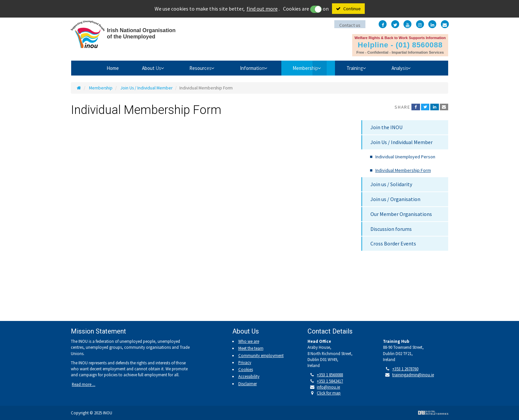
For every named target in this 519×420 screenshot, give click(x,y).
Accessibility (249, 376)
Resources (194, 68)
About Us (140, 68)
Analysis (414, 68)
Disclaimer (248, 384)
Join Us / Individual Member (146, 88)
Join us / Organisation (395, 199)
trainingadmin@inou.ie (413, 375)
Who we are (249, 341)
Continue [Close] (352, 9)
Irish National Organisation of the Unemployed (132, 36)
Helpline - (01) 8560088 (400, 44)
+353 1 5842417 (330, 381)
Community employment (261, 355)
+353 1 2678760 (405, 369)
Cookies (246, 369)
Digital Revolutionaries (433, 413)
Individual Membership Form (403, 170)
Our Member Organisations (401, 214)
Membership (309, 68)
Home (97, 68)
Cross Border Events (393, 243)
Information (251, 68)
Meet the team (251, 348)
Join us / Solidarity (391, 184)
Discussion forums (391, 229)
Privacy (245, 362)
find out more (262, 9)
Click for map (329, 393)
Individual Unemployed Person (405, 157)
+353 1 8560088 (330, 375)
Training (364, 68)
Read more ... (84, 384)
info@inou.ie (328, 387)
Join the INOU (386, 127)
